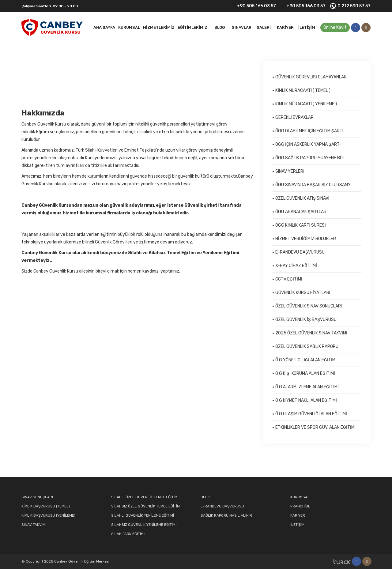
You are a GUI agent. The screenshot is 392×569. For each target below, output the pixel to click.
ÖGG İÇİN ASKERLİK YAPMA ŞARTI (308, 144)
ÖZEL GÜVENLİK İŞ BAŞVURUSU (306, 320)
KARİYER (298, 515)
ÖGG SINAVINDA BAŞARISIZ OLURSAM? (313, 185)
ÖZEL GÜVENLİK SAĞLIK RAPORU (307, 347)
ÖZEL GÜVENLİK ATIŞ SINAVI (302, 198)
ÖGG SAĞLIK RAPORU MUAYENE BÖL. (311, 158)
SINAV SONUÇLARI (37, 497)
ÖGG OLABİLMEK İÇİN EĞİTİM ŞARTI (309, 131)
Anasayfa (31, 81)
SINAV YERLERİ (290, 171)
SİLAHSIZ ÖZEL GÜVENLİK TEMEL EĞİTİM (145, 506)
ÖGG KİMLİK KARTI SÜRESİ (301, 225)
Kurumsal (129, 27)
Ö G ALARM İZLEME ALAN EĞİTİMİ (307, 387)
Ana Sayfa (104, 27)
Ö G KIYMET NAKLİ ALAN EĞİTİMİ (306, 400)
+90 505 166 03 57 (253, 6)
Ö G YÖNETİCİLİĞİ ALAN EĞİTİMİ (306, 360)
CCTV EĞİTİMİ (289, 279)
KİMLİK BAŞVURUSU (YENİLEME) (48, 515)
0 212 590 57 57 (350, 6)
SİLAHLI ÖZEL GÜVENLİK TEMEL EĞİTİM (144, 497)
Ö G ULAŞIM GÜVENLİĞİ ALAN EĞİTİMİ (311, 414)
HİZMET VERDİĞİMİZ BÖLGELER (306, 239)
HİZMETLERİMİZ (159, 27)
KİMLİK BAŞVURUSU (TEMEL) (46, 506)
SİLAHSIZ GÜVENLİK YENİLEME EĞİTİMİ (144, 525)
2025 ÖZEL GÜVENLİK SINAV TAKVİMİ (311, 333)
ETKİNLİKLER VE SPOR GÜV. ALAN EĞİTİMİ (315, 427)
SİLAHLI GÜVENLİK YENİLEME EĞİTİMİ (143, 515)
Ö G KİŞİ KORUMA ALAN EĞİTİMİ (305, 373)
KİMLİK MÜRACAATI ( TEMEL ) (303, 90)
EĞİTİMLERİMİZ (192, 27)
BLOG (220, 27)
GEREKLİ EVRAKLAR (294, 117)
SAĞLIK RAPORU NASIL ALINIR (226, 515)
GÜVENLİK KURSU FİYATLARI (303, 293)
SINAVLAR (242, 27)
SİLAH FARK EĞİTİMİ (128, 534)
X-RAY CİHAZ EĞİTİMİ (296, 266)
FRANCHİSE (300, 506)
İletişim (307, 27)
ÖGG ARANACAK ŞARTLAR (301, 212)
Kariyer (285, 27)
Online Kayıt (335, 27)
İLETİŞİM (297, 525)
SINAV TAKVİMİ (34, 525)
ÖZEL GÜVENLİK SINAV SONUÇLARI (309, 306)
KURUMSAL (300, 497)
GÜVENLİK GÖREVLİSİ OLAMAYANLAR (311, 77)
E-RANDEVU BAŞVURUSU (300, 252)
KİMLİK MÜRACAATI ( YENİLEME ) (306, 104)
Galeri (264, 27)
